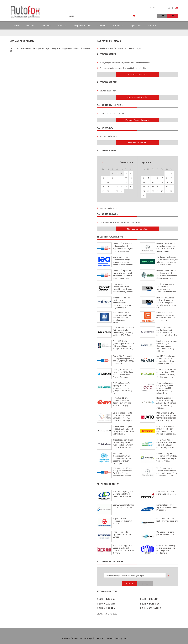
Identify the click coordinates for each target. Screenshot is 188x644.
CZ (169, 8)
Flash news (46, 26)
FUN (162, 16)
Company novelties (82, 26)
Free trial (152, 26)
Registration (135, 26)
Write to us (118, 26)
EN (176, 8)
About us (62, 26)
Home (16, 26)
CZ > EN (130, 584)
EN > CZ (145, 584)
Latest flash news (109, 41)
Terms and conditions (105, 638)
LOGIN (153, 8)
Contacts (102, 26)
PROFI (173, 16)
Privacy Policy (122, 638)
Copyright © (89, 638)
